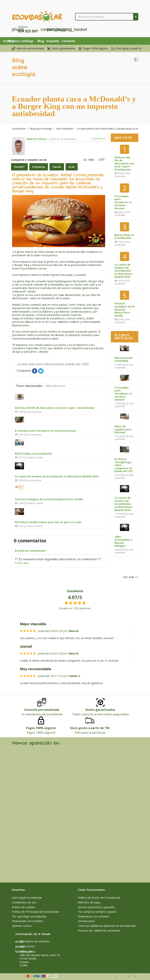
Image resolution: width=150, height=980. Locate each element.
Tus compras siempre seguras (97, 911)
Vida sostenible (122, 175)
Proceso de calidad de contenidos (99, 930)
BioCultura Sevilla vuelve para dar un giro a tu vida (48, 522)
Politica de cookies (24, 906)
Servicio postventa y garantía (96, 906)
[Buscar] (107, 17)
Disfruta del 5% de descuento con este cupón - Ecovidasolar (55, 407)
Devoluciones (86, 921)
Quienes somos (22, 925)
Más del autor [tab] (56, 385)
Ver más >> (131, 577)
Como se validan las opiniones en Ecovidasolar (107, 925)
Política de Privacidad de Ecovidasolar (36, 911)
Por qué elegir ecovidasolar (29, 916)
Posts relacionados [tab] (29, 385)
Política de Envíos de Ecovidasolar (99, 897)
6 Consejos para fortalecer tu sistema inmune (45, 430)
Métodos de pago (89, 902)
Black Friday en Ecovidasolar (33, 453)
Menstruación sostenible (124, 359)
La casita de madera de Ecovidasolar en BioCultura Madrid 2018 (57, 476)
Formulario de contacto (32, 941)
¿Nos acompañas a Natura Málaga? (123, 541)
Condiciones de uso (24, 902)
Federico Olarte (37, 139)
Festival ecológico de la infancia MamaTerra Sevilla (49, 499)
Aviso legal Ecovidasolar (27, 897)
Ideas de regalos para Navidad (123, 429)
